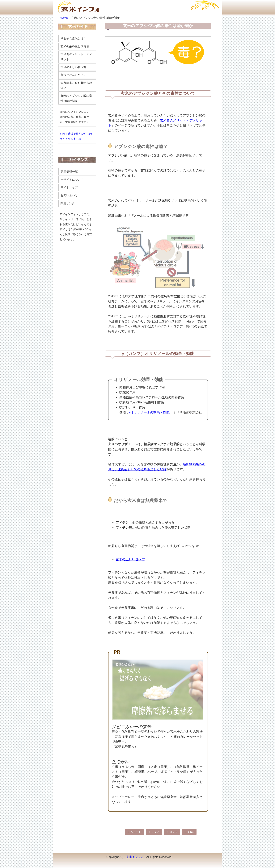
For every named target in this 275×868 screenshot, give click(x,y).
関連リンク (68, 203)
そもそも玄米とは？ (73, 38)
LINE (191, 832)
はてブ (174, 832)
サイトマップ (69, 187)
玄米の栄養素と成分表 (75, 46)
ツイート (136, 832)
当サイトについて (72, 180)
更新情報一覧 (69, 172)
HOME (64, 18)
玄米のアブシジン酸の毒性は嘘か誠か (76, 98)
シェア (156, 832)
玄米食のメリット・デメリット (76, 57)
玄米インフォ (135, 857)
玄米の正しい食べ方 (130, 559)
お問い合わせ (69, 195)
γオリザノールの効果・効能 (149, 412)
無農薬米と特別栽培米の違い (76, 85)
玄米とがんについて (73, 75)
